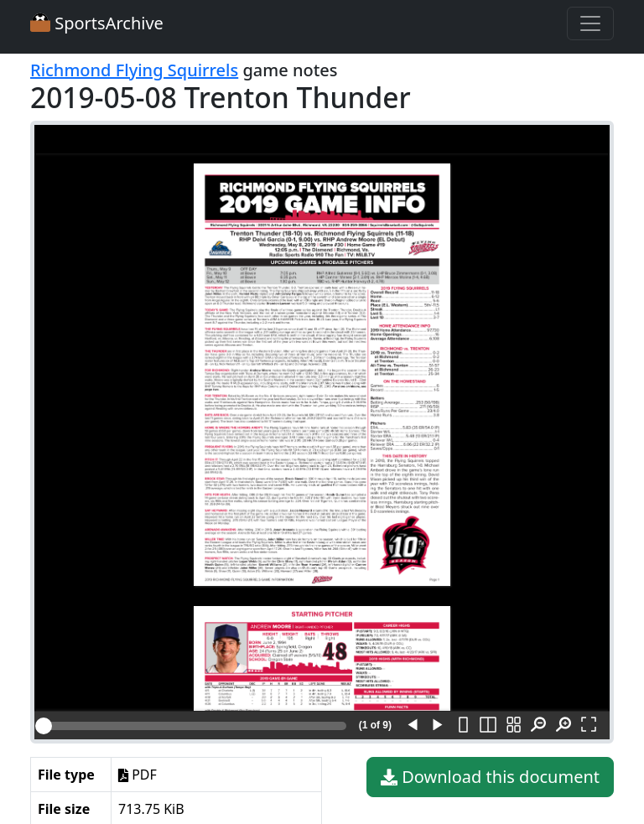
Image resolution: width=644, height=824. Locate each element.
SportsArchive (97, 23)
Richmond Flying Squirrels (134, 70)
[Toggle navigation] (590, 23)
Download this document (490, 777)
